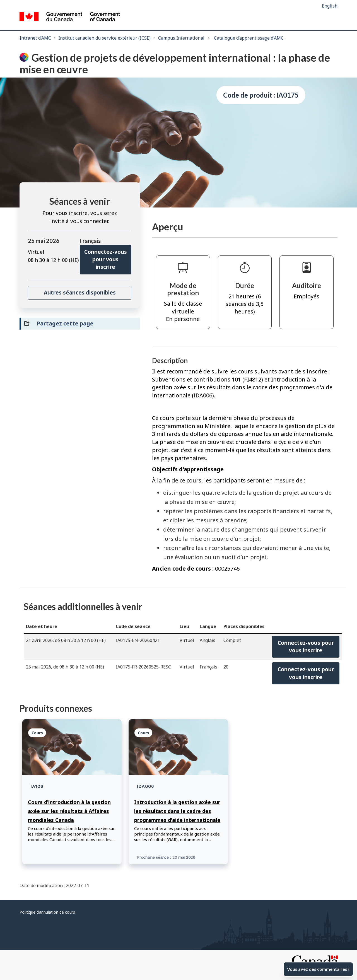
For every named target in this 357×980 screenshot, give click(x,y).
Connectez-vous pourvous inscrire (306, 647)
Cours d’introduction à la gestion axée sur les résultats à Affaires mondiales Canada (69, 811)
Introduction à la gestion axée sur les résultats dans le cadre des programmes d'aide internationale (177, 811)
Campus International (181, 38)
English (330, 6)
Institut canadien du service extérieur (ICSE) (104, 38)
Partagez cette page (65, 323)
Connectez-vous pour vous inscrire (106, 260)
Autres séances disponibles (80, 293)
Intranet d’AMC (35, 38)
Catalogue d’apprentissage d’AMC (249, 38)
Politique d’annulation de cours (47, 912)
